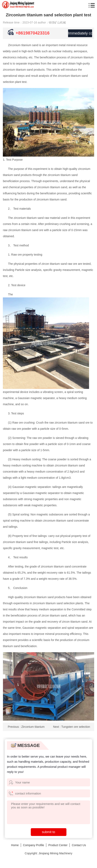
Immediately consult (80, 33)
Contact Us (79, 845)
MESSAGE (25, 745)
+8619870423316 (33, 33)
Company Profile (34, 845)
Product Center (58, 845)
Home (15, 845)
